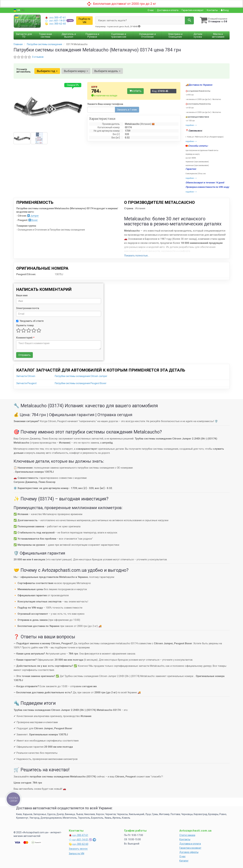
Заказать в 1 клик (127, 110)
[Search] (189, 20)
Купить (135, 91)
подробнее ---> (191, 125)
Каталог (184, 861)
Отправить (24, 355)
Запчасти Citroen (26, 376)
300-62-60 (55, 24)
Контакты (212, 10)
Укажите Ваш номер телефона (105, 104)
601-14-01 (56, 21)
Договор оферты (189, 852)
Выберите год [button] (47, 71)
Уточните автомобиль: (24, 70)
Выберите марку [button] (76, 71)
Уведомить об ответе (30, 321)
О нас (151, 10)
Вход (225, 10)
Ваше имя (22, 295)
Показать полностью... (137, 256)
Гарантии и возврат (190, 848)
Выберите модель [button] (107, 71)
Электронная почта (28, 308)
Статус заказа (187, 835)
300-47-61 (55, 18)
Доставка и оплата (168, 10)
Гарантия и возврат (193, 10)
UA (17, 10)
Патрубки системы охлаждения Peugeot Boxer (81, 383)
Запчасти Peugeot (26, 383)
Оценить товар (25, 325)
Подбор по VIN (84, 21)
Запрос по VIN (77, 854)
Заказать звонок (78, 849)
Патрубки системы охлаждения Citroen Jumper (81, 376)
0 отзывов (38, 57)
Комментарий (25, 338)
